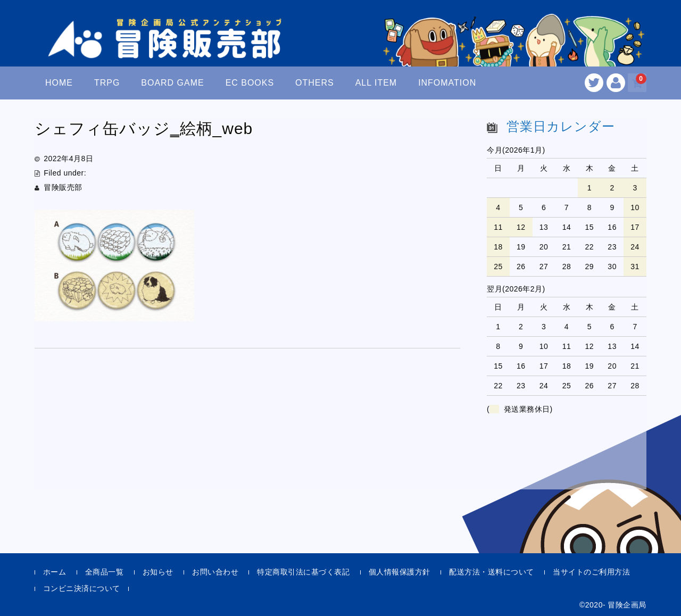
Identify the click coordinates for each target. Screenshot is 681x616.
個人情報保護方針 (400, 572)
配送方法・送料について (492, 572)
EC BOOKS (250, 83)
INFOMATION (447, 83)
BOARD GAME (172, 83)
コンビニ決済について (82, 588)
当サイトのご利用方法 (591, 572)
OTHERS (315, 83)
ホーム (55, 572)
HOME (59, 83)
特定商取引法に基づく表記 (303, 572)
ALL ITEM (376, 83)
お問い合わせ (215, 572)
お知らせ (158, 572)
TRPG (107, 83)
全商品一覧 (105, 572)
